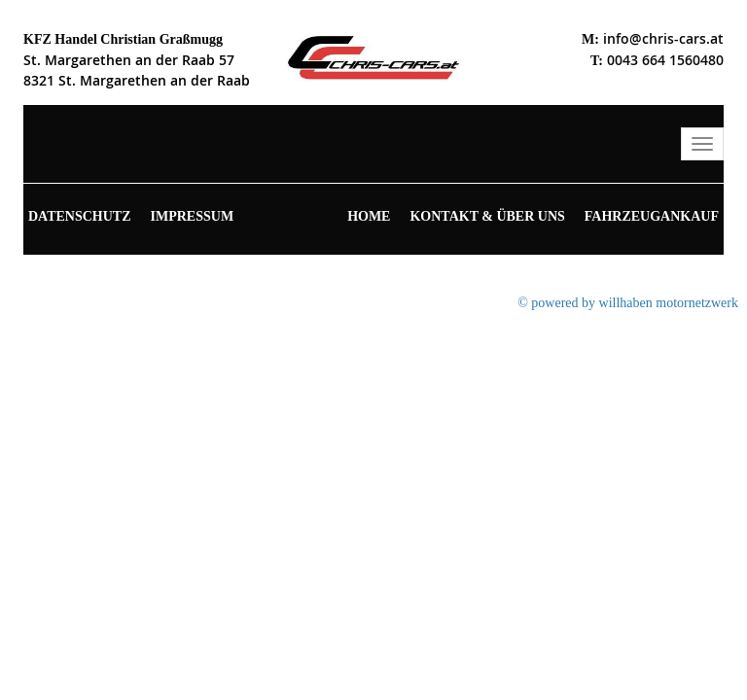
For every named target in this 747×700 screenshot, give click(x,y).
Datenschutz (80, 216)
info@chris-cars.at (663, 38)
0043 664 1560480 (665, 60)
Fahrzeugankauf (652, 216)
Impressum (193, 216)
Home (369, 216)
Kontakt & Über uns (487, 216)
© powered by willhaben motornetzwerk (628, 303)
